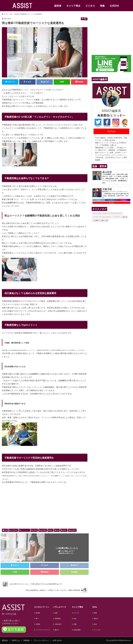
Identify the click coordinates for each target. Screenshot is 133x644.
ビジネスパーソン (42, 607)
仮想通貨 (43, 530)
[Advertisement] (45, 504)
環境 (95, 613)
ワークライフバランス (43, 630)
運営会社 (5, 640)
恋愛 (75, 624)
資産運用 (73, 530)
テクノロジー (25, 530)
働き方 (57, 630)
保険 (51, 530)
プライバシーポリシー (41, 640)
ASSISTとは (16, 640)
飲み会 (125, 217)
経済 (95, 624)
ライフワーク (118, 213)
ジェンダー (98, 630)
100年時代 (14, 530)
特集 (102, 6)
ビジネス (90, 6)
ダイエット (110, 217)
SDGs (95, 607)
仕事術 (96, 220)
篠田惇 (65, 530)
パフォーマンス (99, 217)
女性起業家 (77, 630)
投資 (57, 530)
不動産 (35, 530)
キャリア (108, 213)
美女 (75, 619)
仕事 (102, 220)
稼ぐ (37, 619)
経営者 (58, 6)
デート (118, 217)
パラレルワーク (60, 607)
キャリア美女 (73, 6)
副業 (56, 613)
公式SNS (114, 6)
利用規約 (27, 640)
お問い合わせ (57, 640)
